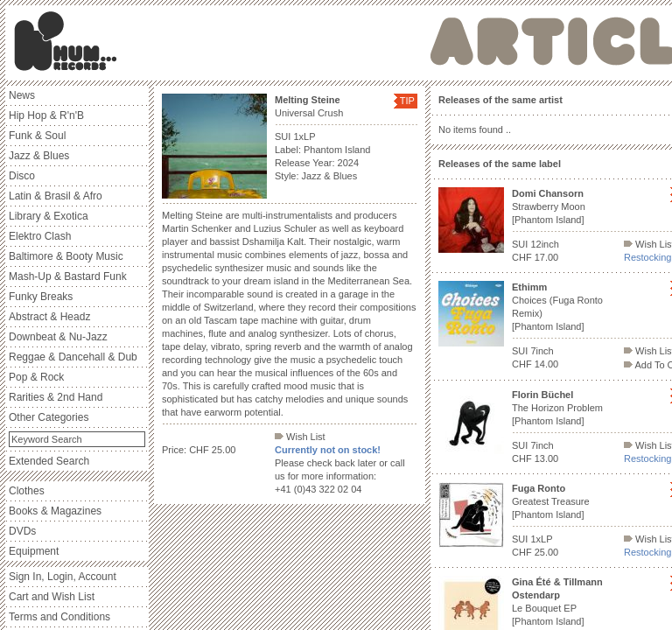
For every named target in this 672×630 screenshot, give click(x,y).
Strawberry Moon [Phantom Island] (549, 206)
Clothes (27, 491)
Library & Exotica (49, 216)
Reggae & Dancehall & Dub (73, 357)
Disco (22, 176)
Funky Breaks (41, 297)
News (22, 95)
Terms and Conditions (59, 617)
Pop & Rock (36, 377)
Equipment (34, 551)
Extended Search (49, 461)
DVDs (22, 531)
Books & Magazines (55, 511)
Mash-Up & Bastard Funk (68, 276)
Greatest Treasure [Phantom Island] (551, 501)
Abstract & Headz (49, 317)
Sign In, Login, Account (63, 577)
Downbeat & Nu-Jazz (58, 337)
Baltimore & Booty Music (66, 256)
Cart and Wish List (52, 597)
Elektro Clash (40, 236)
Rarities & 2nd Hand (56, 397)
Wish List (300, 437)
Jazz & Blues (39, 156)
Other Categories (49, 417)
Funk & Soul (37, 136)
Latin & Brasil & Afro (56, 196)
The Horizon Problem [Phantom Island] (557, 408)
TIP (407, 101)
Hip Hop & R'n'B (46, 115)
